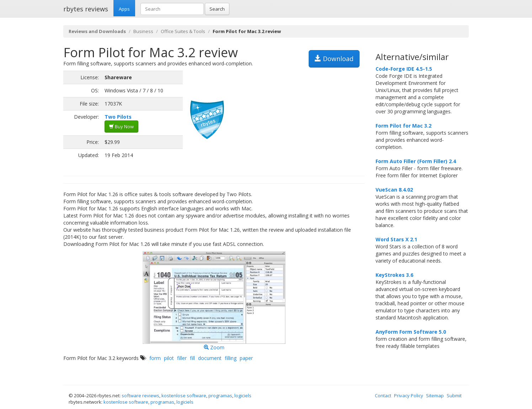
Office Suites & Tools (183, 31)
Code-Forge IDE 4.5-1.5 (404, 69)
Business (143, 31)
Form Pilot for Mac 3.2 (403, 126)
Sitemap (435, 395)
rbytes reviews (86, 9)
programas (220, 395)
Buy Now (121, 127)
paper (246, 358)
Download (334, 59)
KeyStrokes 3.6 (394, 275)
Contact (383, 395)
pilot (169, 358)
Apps (124, 9)
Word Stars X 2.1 (396, 239)
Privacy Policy (409, 395)
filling (231, 358)
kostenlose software (184, 395)
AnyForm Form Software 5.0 (411, 332)
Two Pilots (118, 117)
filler (182, 358)
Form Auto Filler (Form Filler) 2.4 (416, 161)
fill (192, 358)
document (210, 358)
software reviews (140, 395)
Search (217, 9)
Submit (454, 395)
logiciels (243, 395)
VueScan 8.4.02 (394, 190)
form (155, 358)
